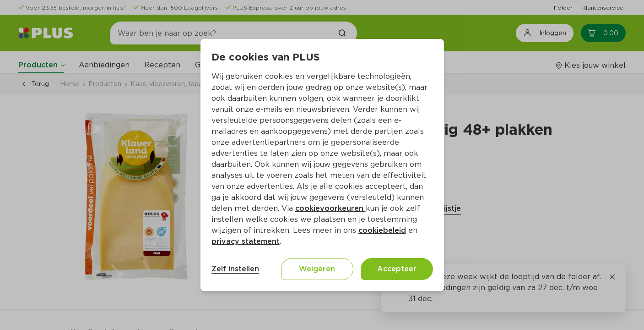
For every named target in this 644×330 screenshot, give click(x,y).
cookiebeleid (382, 230)
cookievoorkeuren (330, 208)
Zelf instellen (235, 269)
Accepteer (397, 269)
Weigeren (317, 269)
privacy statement (246, 241)
